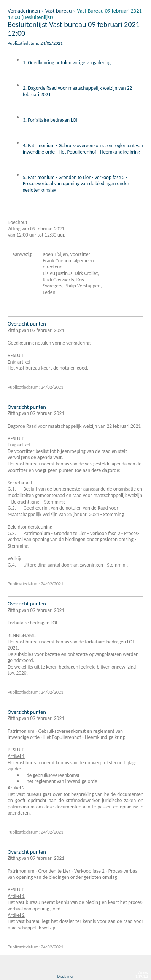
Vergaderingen (24, 11)
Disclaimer (66, 976)
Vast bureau (59, 11)
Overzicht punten (27, 324)
